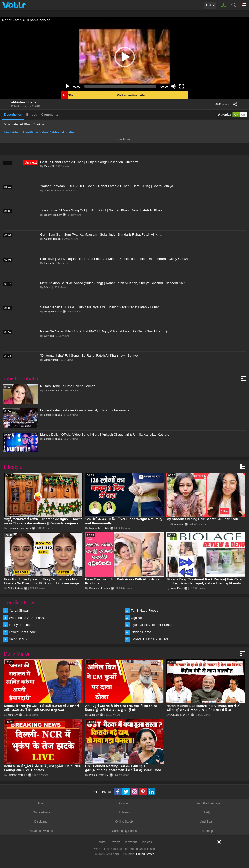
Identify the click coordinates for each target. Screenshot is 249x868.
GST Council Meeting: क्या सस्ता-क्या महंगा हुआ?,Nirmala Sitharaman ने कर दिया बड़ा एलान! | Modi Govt (124, 770)
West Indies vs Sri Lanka (27, 618)
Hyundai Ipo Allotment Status (152, 625)
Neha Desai (177, 588)
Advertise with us (41, 831)
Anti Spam (207, 822)
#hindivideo (11, 132)
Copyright (130, 842)
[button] (125, 57)
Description (13, 115)
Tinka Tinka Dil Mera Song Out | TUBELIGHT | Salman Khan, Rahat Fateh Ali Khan (101, 210)
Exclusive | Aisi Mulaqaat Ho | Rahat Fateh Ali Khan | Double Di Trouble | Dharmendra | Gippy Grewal (114, 259)
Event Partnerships (207, 803)
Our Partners (41, 812)
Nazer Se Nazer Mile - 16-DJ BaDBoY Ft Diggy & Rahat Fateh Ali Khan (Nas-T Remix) (104, 331)
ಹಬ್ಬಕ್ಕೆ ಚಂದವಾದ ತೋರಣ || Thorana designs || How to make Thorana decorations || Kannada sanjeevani (43, 521)
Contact (124, 803)
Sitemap (207, 831)
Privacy (115, 842)
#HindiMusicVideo (35, 132)
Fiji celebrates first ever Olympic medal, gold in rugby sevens (85, 410)
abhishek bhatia (24, 102)
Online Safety (124, 822)
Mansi (48, 287)
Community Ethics (124, 831)
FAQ (207, 812)
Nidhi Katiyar (16, 588)
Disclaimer (41, 822)
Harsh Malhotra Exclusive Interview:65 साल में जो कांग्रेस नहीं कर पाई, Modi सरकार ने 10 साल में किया (203, 708)
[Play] (68, 86)
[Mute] (173, 86)
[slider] (121, 86)
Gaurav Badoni (53, 239)
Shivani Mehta (52, 190)
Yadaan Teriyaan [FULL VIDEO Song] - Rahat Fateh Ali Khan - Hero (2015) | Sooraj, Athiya (107, 186)
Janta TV (13, 715)
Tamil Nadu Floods (145, 611)
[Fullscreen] (182, 86)
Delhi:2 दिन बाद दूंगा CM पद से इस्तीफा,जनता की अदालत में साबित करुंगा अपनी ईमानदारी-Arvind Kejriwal (41, 708)
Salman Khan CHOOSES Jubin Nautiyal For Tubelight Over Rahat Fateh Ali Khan (100, 307)
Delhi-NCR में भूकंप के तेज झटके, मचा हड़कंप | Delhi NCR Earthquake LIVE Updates (43, 768)
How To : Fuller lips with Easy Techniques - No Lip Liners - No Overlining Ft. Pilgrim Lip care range (43, 581)
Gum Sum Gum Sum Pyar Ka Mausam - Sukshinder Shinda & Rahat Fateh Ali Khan (102, 235)
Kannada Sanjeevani (19, 528)
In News (124, 812)
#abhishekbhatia (62, 132)
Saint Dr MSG (19, 639)
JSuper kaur (177, 524)
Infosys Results (20, 625)
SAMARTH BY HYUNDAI (150, 639)
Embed (32, 115)
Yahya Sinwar (19, 611)
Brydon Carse (141, 632)
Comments (50, 115)
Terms (101, 842)
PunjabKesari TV (180, 715)
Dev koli (49, 166)
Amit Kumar (51, 360)
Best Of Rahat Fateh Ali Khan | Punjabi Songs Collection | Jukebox (89, 162)
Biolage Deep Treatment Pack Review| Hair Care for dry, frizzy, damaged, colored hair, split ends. (204, 581)
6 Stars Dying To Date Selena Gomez (68, 386)
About (41, 803)
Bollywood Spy (53, 215)
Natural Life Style (99, 528)
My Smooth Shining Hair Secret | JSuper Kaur (202, 519)
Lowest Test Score (22, 632)
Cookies (146, 842)
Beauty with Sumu (99, 588)
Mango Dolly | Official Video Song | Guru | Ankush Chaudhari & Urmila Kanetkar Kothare (105, 435)
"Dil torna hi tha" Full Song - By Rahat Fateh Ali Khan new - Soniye (89, 356)
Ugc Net (137, 618)
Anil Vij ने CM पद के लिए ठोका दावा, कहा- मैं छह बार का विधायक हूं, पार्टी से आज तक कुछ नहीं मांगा (121, 708)
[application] (125, 57)
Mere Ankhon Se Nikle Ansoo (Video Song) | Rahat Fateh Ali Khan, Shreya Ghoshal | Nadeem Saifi (113, 283)
